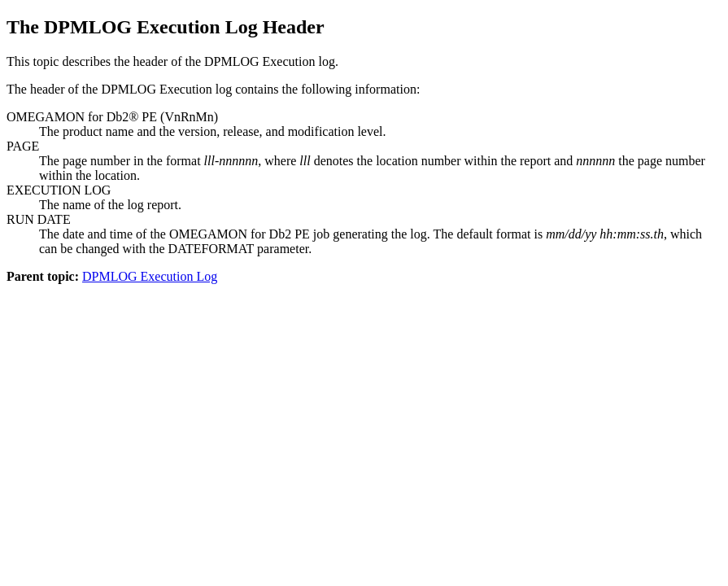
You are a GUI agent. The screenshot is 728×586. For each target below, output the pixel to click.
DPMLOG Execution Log (150, 276)
